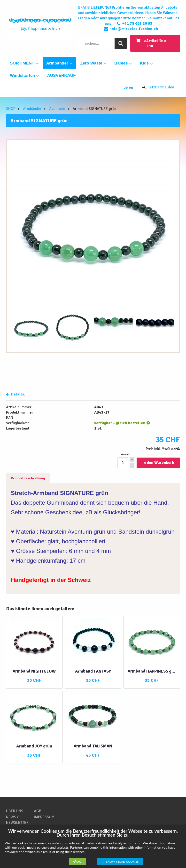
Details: (16, 394)
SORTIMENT (24, 63)
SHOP (11, 109)
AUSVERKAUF (61, 75)
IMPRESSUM (44, 817)
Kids (146, 63)
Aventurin (57, 109)
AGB (38, 811)
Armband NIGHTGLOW (34, 671)
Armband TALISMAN (93, 746)
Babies (123, 63)
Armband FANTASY (93, 671)
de (126, 87)
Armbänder (59, 63)
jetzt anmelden (158, 87)
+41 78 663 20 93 (137, 23)
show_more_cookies (122, 862)
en (131, 87)
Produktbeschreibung (28, 478)
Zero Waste (93, 63)
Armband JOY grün (34, 746)
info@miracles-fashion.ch (134, 29)
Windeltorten (24, 75)
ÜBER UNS (15, 811)
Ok (79, 862)
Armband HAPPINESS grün (152, 671)
